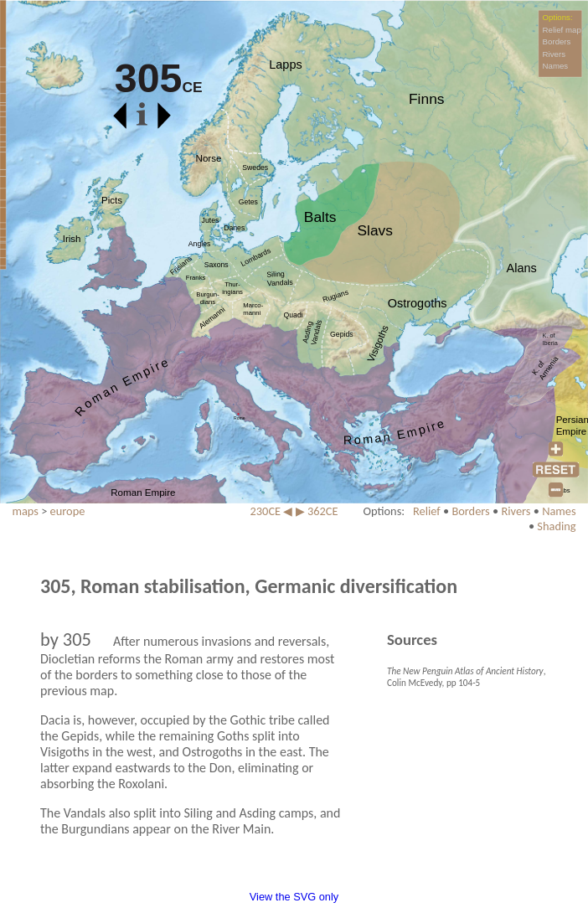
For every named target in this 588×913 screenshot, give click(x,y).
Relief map (562, 30)
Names (556, 66)
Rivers (554, 54)
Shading (556, 526)
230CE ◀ (272, 511)
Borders (557, 41)
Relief (427, 511)
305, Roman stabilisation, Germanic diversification (249, 586)
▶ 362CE (317, 511)
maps (25, 511)
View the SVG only (294, 897)
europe (68, 511)
